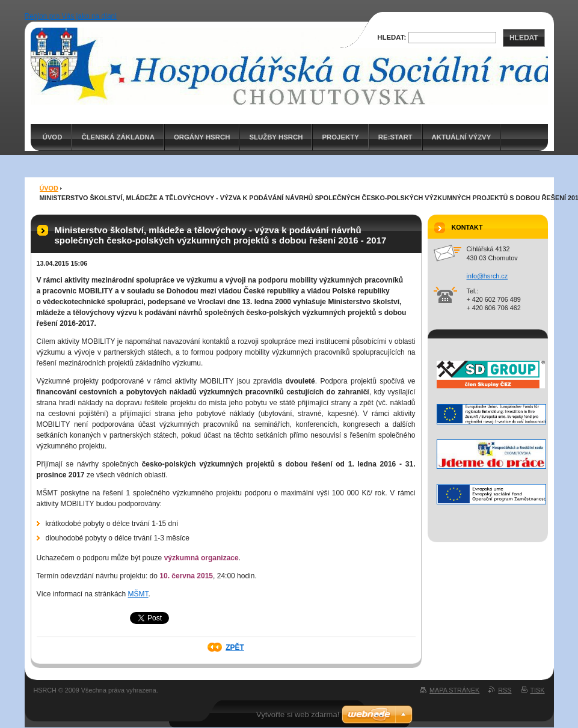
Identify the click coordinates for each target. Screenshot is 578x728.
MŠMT (138, 594)
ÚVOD (53, 137)
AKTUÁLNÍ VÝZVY (462, 137)
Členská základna (118, 137)
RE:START (395, 137)
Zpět (235, 647)
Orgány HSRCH (202, 137)
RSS (505, 690)
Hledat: (392, 37)
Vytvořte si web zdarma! (298, 714)
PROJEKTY (340, 137)
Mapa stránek (454, 690)
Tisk (538, 690)
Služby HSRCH (276, 137)
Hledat (524, 38)
